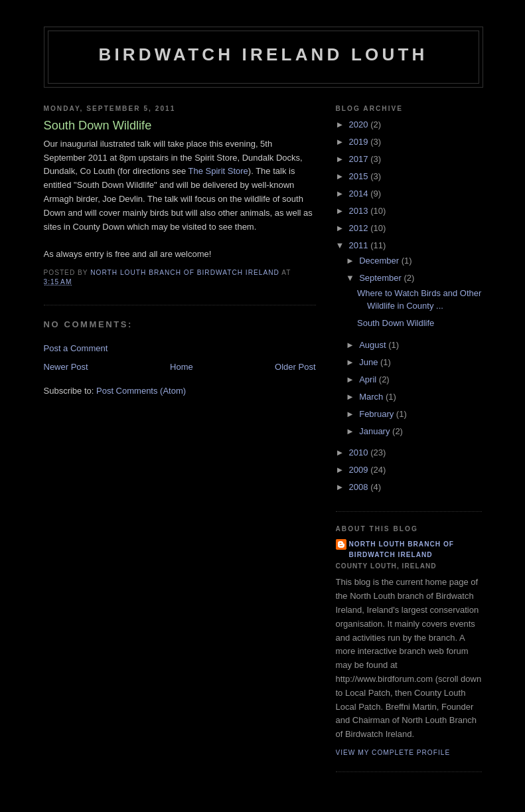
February (378, 414)
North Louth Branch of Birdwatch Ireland (402, 549)
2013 (360, 211)
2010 (360, 452)
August (374, 345)
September (381, 278)
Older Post (295, 367)
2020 (360, 124)
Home (182, 367)
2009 (360, 470)
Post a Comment (76, 348)
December (380, 261)
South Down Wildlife (396, 323)
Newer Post (66, 367)
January (376, 431)
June (370, 362)
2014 (360, 194)
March (372, 397)
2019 (360, 142)
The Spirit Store (218, 171)
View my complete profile (393, 753)
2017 (360, 159)
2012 (360, 228)
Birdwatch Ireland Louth (263, 54)
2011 (360, 245)
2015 (360, 176)
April (369, 379)
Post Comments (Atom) (141, 391)
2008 (360, 487)
